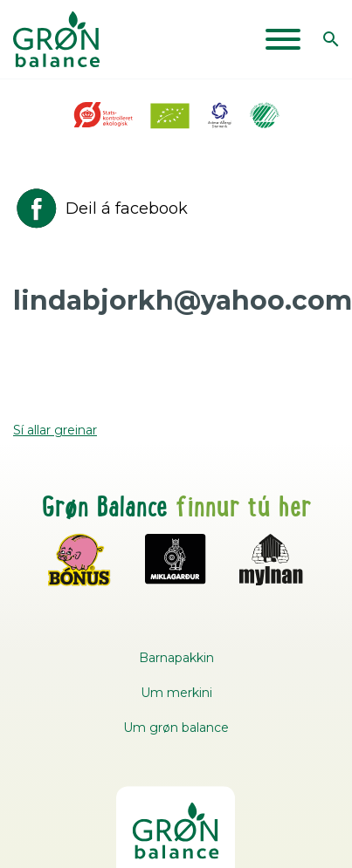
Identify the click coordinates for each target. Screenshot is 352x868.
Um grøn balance (176, 728)
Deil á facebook (100, 208)
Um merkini (176, 693)
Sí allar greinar (55, 430)
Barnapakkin (176, 658)
